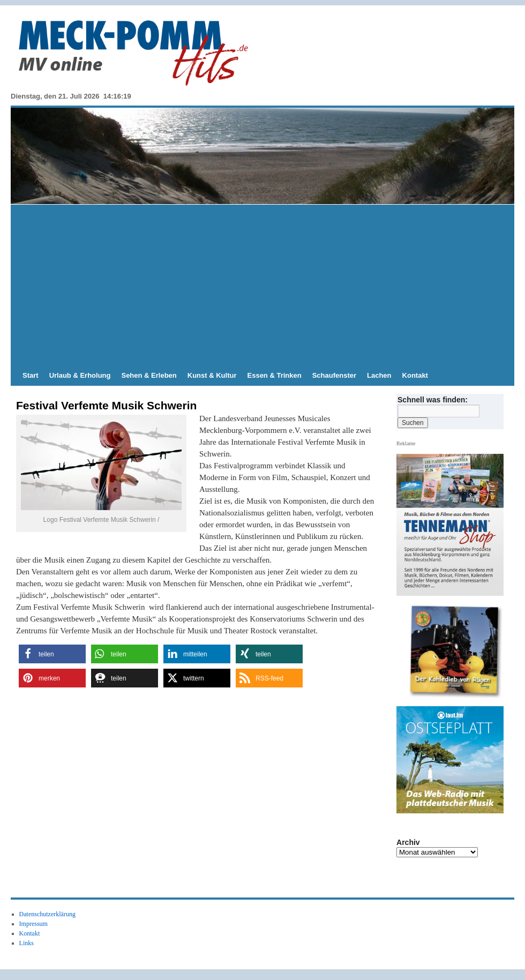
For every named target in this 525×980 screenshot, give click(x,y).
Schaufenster (334, 375)
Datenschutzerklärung (47, 914)
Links (27, 943)
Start (31, 375)
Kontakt (415, 375)
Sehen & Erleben (149, 375)
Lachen (379, 375)
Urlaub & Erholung (80, 375)
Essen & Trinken (275, 375)
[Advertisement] (262, 285)
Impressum (33, 924)
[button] (52, 654)
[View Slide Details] (454, 652)
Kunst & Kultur (212, 375)
